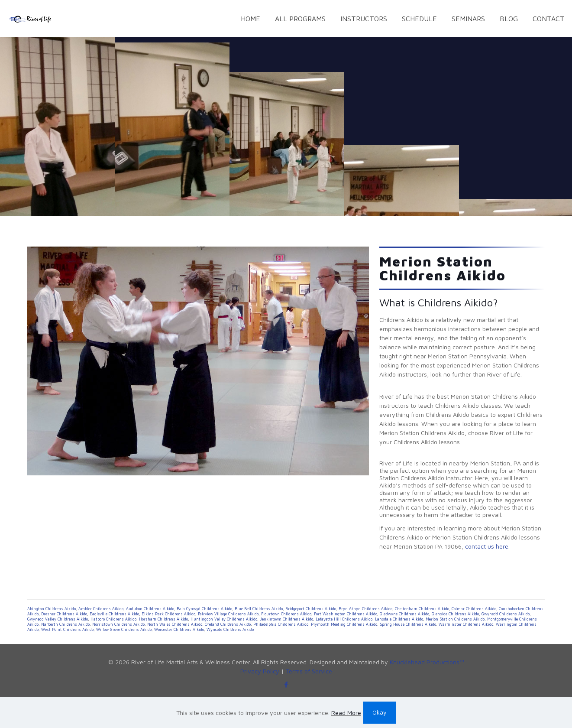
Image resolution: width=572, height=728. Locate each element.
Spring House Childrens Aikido (408, 624)
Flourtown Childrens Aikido (286, 614)
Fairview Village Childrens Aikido (228, 614)
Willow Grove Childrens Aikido (124, 629)
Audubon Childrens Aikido (150, 609)
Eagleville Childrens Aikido (114, 614)
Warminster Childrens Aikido (466, 624)
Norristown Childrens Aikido (118, 624)
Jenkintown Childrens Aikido (286, 619)
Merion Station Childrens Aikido (455, 619)
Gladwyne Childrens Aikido (404, 614)
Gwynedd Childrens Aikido (506, 614)
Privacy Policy (260, 671)
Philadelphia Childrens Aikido (281, 624)
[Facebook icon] (286, 684)
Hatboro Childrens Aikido (113, 619)
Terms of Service (309, 671)
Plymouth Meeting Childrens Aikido (344, 624)
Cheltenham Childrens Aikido (422, 609)
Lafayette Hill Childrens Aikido (344, 619)
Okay (380, 712)
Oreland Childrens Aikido (228, 624)
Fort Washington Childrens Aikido (346, 614)
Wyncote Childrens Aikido (230, 629)
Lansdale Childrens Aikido (399, 619)
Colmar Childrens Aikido (474, 609)
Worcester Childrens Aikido (179, 629)
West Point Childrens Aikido (67, 629)
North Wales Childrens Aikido (175, 624)
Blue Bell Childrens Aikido (259, 609)
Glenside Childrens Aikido (455, 614)
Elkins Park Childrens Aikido (168, 614)
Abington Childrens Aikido (52, 609)
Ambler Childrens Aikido (101, 609)
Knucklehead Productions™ (427, 662)
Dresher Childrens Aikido (64, 614)
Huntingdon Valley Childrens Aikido (224, 619)
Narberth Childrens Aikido (65, 624)
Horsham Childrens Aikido (163, 619)
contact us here (487, 546)
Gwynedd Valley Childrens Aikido (58, 619)
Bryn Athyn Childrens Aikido (365, 609)
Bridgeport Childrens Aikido (311, 609)
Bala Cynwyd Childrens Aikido (204, 609)
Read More (346, 713)
